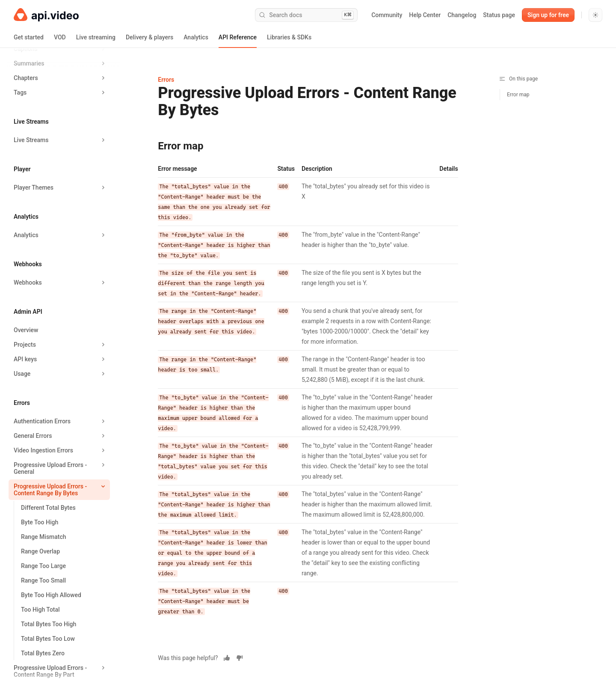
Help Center (425, 15)
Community (387, 15)
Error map (518, 95)
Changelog (462, 15)
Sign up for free (548, 15)
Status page (499, 15)
